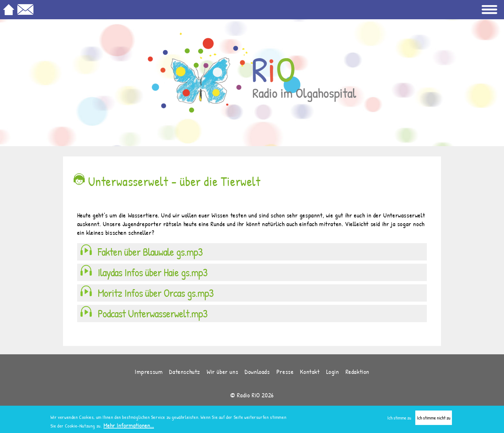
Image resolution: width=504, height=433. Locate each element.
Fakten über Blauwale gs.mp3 (150, 252)
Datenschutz (185, 371)
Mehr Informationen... (129, 427)
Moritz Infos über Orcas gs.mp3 (156, 293)
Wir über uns (222, 371)
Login (333, 371)
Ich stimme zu (399, 419)
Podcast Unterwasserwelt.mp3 (153, 314)
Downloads (257, 371)
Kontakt (310, 371)
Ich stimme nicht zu (434, 419)
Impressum (149, 371)
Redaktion (357, 371)
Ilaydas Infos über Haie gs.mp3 (153, 272)
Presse (285, 371)
